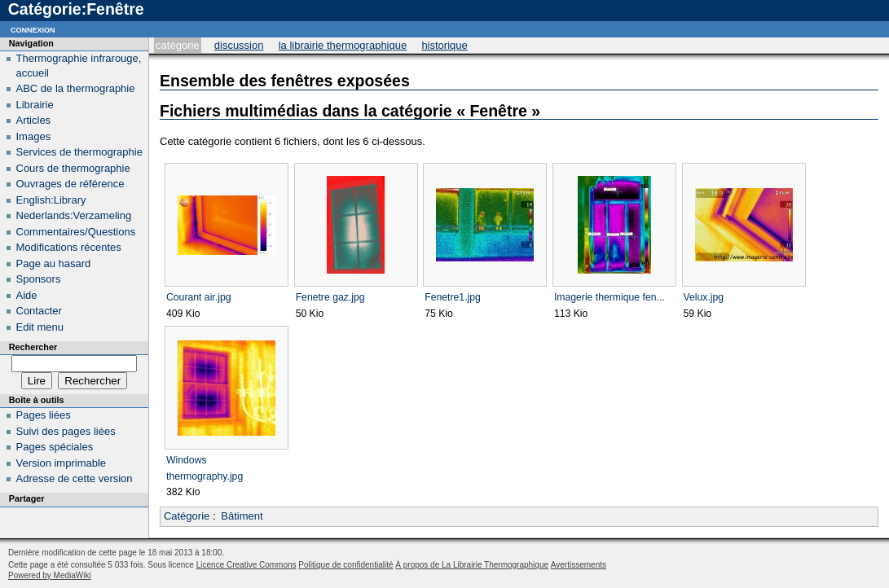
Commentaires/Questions (76, 232)
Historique (444, 45)
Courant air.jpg (198, 297)
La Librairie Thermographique (343, 45)
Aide (27, 295)
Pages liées (44, 415)
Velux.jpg (704, 297)
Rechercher (33, 347)
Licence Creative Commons (246, 565)
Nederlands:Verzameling (74, 215)
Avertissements (579, 565)
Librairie (35, 105)
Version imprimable (62, 463)
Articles (34, 120)
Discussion (239, 45)
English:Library (51, 200)
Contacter (39, 311)
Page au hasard (54, 263)
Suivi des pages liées (66, 431)
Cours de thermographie (73, 168)
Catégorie (177, 45)
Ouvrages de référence (70, 184)
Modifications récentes (69, 247)
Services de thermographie (79, 152)
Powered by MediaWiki (50, 575)
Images (34, 136)
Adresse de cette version (75, 478)
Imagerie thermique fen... (610, 297)
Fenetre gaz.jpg (330, 297)
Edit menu (40, 327)
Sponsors (39, 279)
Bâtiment (242, 516)
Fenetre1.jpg (453, 297)
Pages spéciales (55, 447)
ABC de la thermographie (76, 88)
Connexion (33, 29)
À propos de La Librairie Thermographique (472, 565)
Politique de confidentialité (345, 565)
